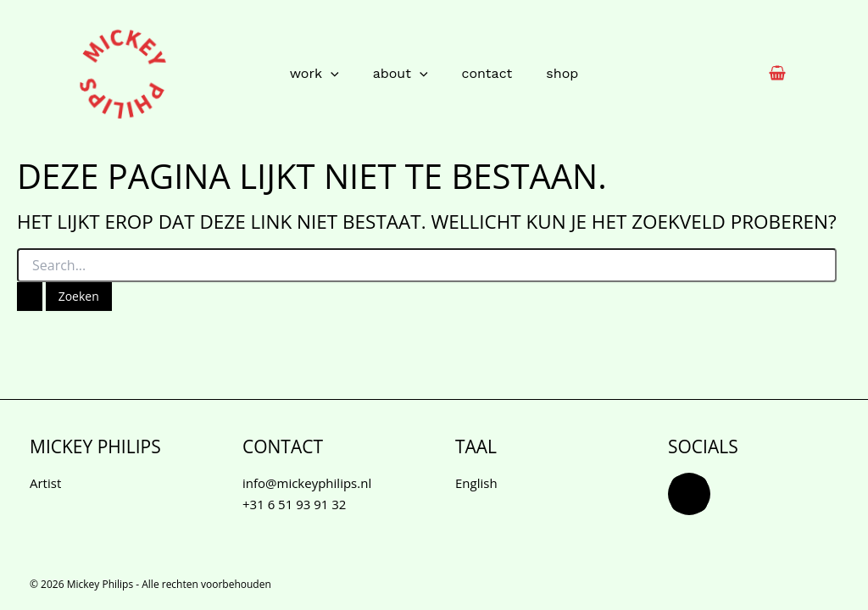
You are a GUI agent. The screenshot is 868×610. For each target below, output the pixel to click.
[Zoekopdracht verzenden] (30, 297)
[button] (331, 74)
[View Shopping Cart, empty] (777, 74)
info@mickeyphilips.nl (307, 483)
